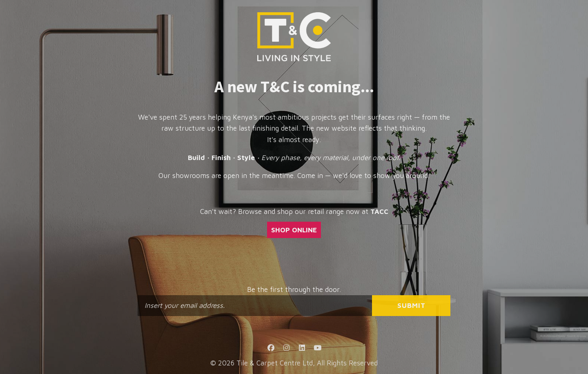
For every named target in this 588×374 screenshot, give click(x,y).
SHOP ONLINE (294, 230)
